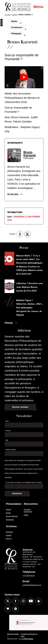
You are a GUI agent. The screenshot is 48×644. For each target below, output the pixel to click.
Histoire (9, 510)
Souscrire (17, 493)
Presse (9, 323)
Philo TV (9, 539)
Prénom (8, 431)
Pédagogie (16, 33)
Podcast (9, 535)
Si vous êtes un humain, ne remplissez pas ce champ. (24, 482)
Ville (7, 440)
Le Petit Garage (28, 639)
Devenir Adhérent (12, 516)
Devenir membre (20, 407)
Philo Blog (9, 532)
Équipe (8, 513)
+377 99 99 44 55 (29, 576)
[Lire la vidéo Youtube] (24, 77)
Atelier (14, 21)
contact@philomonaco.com (32, 585)
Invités (26, 515)
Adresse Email (11, 450)
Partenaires (10, 520)
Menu (38, 7)
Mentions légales (13, 634)
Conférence (17, 27)
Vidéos (15, 15)
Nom (7, 421)
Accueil (8, 15)
